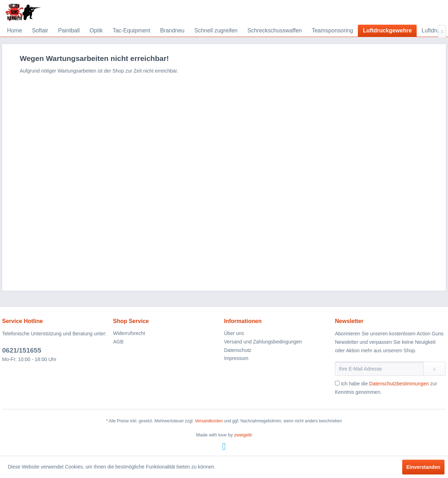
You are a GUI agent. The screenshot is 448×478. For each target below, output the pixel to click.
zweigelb (243, 435)
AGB (118, 342)
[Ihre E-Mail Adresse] (379, 369)
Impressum (236, 358)
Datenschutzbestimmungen (399, 384)
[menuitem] (15, 31)
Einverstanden (423, 467)
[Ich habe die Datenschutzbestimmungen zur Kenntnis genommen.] (337, 383)
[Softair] (40, 31)
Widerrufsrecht (129, 333)
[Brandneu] (172, 31)
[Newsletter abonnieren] (434, 369)
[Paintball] (69, 31)
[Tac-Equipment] (132, 31)
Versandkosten (209, 421)
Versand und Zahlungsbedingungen (263, 342)
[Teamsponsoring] (332, 31)
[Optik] (96, 31)
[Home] (15, 31)
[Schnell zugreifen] (216, 31)
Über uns (234, 333)
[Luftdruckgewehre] (387, 31)
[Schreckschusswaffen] (275, 31)
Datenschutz (238, 350)
